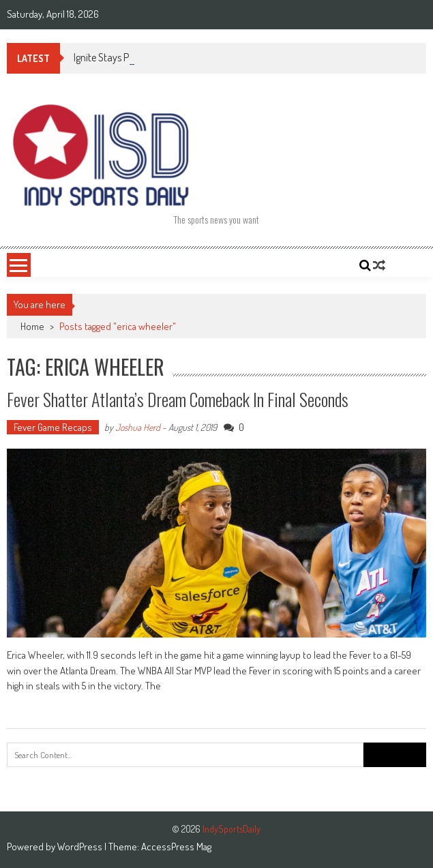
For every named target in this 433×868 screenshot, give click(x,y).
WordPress (81, 847)
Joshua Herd (138, 427)
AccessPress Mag (176, 847)
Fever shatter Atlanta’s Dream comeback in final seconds (178, 399)
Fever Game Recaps (53, 427)
